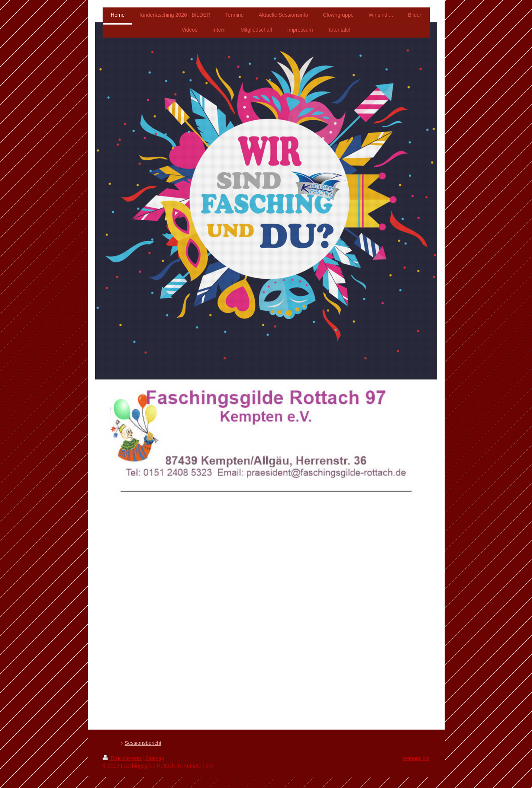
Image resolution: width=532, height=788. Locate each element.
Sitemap (155, 758)
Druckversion (122, 758)
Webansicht (416, 758)
